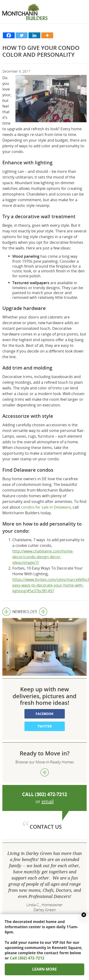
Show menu (82, 17)
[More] (47, 35)
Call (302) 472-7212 (27, 958)
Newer (14, 612)
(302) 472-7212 (51, 772)
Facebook (44, 692)
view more (45, 750)
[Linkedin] (34, 35)
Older (36, 612)
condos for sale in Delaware (46, 507)
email (48, 779)
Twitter (45, 704)
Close (84, 915)
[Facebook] (9, 35)
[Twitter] (22, 35)
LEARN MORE (44, 969)
